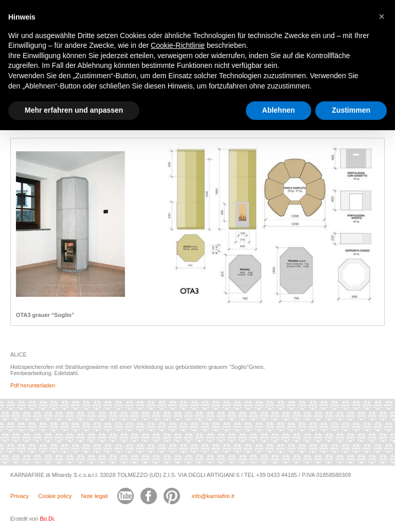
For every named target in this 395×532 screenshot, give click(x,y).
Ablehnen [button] (279, 110)
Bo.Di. (47, 519)
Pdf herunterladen (33, 385)
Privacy (20, 496)
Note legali (95, 496)
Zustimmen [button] (351, 110)
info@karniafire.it (213, 496)
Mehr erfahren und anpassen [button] (74, 110)
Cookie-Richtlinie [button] (178, 45)
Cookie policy (55, 496)
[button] (382, 16)
